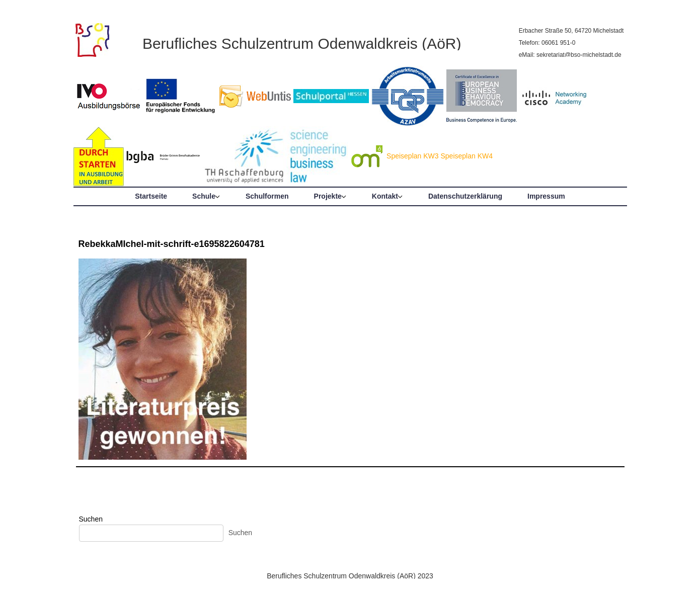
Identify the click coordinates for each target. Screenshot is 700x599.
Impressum (546, 196)
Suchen (91, 519)
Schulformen (267, 196)
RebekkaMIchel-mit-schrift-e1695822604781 (172, 244)
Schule (204, 196)
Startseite (151, 196)
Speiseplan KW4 (466, 156)
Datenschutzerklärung (465, 196)
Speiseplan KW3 (413, 156)
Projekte (328, 196)
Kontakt (385, 196)
